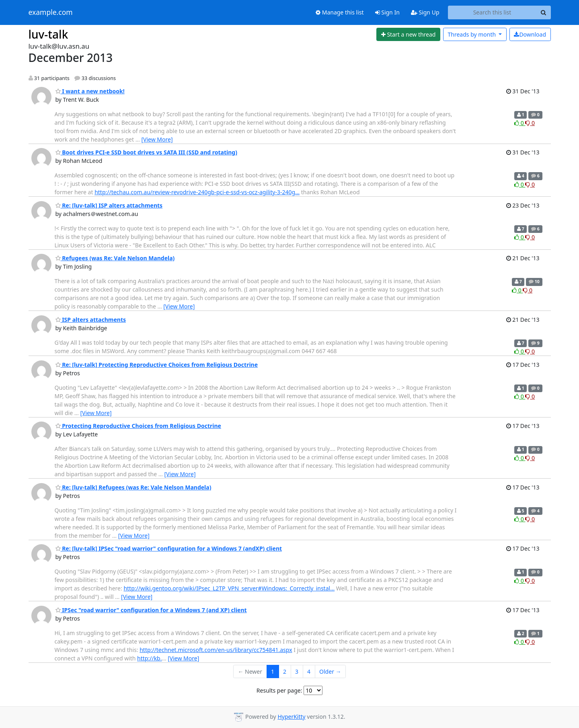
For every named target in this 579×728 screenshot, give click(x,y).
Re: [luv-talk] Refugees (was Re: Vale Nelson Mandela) (133, 487)
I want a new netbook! (90, 91)
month (472, 34)
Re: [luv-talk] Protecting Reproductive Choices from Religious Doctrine (157, 365)
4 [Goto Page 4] (309, 671)
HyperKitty (291, 717)
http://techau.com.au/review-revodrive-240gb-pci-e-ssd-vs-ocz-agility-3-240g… (197, 192)
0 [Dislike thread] (530, 123)
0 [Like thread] (520, 123)
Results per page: (279, 690)
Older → (330, 671)
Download (530, 34)
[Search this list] (492, 12)
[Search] (544, 12)
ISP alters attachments (91, 320)
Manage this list (340, 12)
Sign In (387, 12)
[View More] (157, 139)
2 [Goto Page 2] (285, 671)
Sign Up (425, 12)
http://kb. (149, 658)
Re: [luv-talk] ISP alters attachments (109, 205)
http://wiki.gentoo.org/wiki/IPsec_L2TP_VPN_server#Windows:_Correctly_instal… (229, 588)
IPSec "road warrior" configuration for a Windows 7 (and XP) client (151, 610)
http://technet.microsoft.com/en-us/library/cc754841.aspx (216, 650)
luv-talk (48, 34)
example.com (51, 12)
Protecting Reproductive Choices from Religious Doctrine (138, 426)
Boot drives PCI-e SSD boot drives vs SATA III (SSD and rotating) (146, 152)
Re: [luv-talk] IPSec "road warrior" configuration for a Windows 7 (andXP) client (169, 548)
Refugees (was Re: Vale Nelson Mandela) (115, 258)
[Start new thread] (408, 35)
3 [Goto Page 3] (297, 671)
